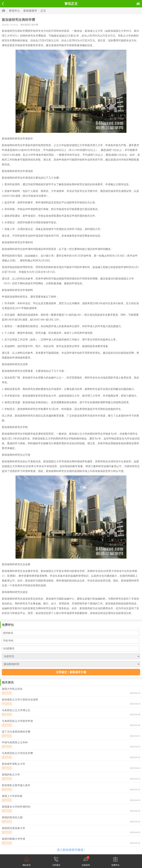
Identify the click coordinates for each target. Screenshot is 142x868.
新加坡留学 (30, 11)
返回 (3, 4)
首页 (138, 4)
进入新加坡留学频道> (71, 850)
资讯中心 (14, 11)
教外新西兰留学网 (29, 25)
